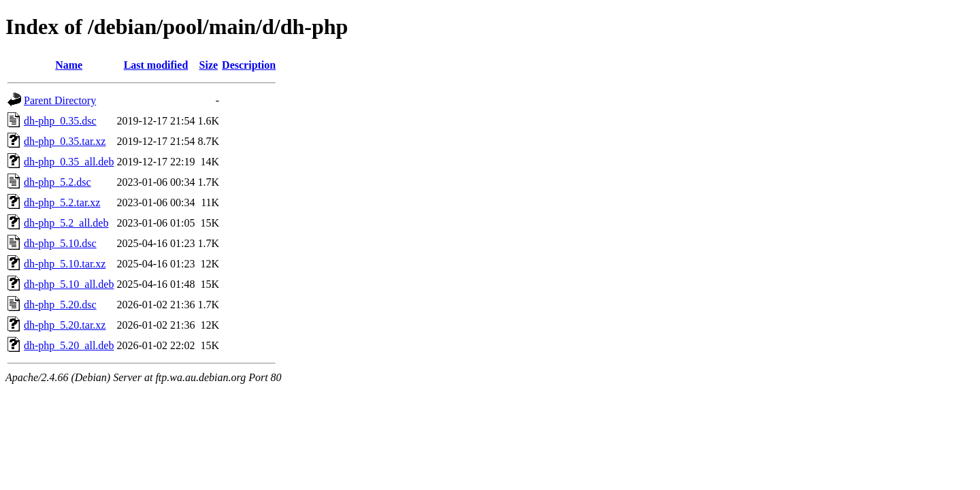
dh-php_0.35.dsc (60, 121)
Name (69, 65)
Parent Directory (60, 100)
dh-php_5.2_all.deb (66, 223)
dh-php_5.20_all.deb (69, 345)
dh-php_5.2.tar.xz (62, 202)
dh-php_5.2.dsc (58, 182)
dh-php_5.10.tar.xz (65, 264)
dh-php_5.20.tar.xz (65, 325)
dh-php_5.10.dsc (60, 243)
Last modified (156, 65)
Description (249, 65)
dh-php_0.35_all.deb (69, 162)
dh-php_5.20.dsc (60, 305)
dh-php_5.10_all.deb (69, 284)
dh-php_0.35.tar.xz (65, 141)
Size (209, 65)
